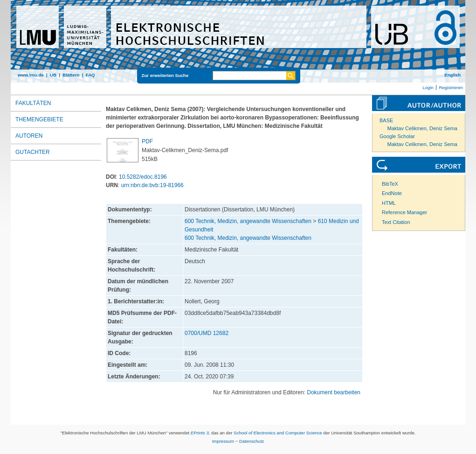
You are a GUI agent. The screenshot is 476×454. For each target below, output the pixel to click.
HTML (389, 203)
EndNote (392, 193)
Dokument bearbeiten (334, 392)
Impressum (223, 441)
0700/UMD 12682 (207, 333)
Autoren (29, 136)
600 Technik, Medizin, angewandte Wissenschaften (248, 221)
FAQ (90, 75)
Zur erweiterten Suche (165, 75)
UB (53, 75)
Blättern (71, 75)
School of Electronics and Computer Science (278, 433)
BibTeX (390, 184)
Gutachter (33, 152)
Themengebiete (39, 119)
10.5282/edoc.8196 (143, 177)
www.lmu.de (31, 75)
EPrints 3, (200, 433)
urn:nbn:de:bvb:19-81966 (152, 185)
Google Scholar (397, 136)
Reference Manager (404, 212)
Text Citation (396, 222)
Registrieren (451, 87)
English (452, 75)
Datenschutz (252, 441)
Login (428, 87)
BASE (386, 120)
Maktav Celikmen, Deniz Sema (422, 128)
